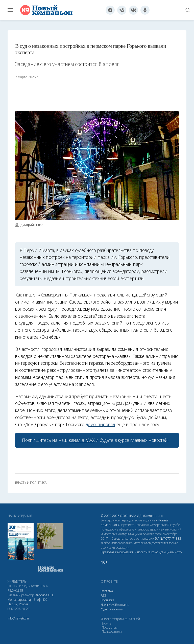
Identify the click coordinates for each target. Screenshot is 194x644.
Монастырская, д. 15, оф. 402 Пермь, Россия (28, 602)
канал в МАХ (82, 440)
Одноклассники (112, 609)
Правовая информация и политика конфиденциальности (142, 552)
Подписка (107, 600)
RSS (104, 596)
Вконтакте (122, 605)
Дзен (104, 605)
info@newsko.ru (18, 618)
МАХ (112, 605)
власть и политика (31, 483)
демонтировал (100, 424)
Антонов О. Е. (45, 595)
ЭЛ (168, 538)
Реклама (107, 591)
